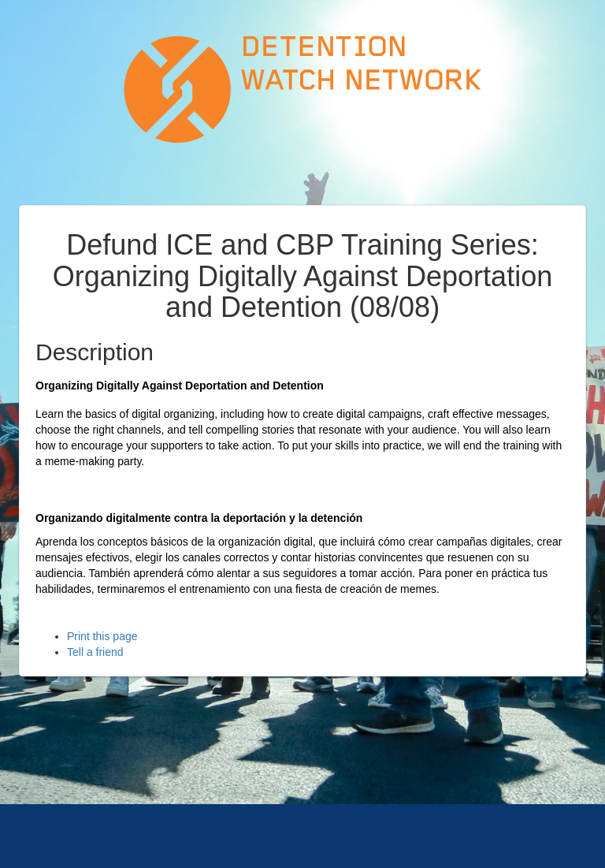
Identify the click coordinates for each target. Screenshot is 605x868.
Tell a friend (95, 652)
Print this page (102, 636)
